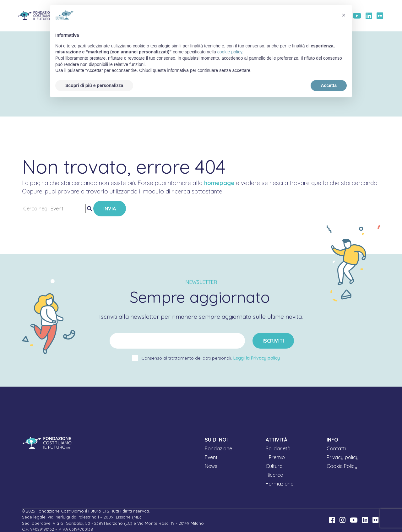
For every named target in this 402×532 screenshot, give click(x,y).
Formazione (280, 484)
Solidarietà (278, 448)
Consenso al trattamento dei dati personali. (211, 358)
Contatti (336, 448)
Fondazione (218, 448)
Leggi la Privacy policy (257, 358)
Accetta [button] (329, 85)
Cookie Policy (342, 466)
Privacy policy (343, 457)
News (211, 466)
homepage (219, 183)
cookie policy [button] (230, 52)
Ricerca (274, 475)
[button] (344, 15)
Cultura (274, 466)
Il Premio (275, 457)
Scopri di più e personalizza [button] (94, 85)
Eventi (212, 457)
